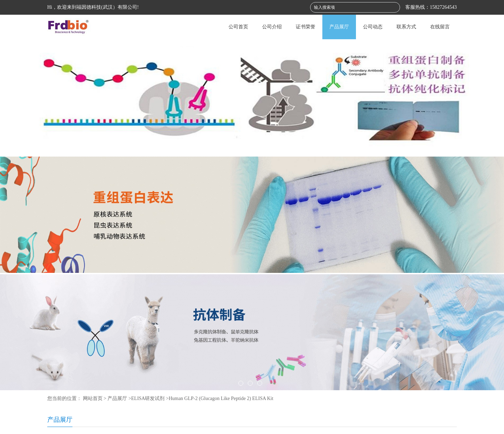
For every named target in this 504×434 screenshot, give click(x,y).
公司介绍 (272, 27)
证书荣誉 (306, 27)
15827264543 (443, 7)
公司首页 (238, 27)
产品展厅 (339, 27)
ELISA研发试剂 (148, 398)
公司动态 (373, 27)
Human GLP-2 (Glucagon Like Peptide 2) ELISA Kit (221, 398)
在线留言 (440, 27)
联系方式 (406, 27)
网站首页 (93, 398)
